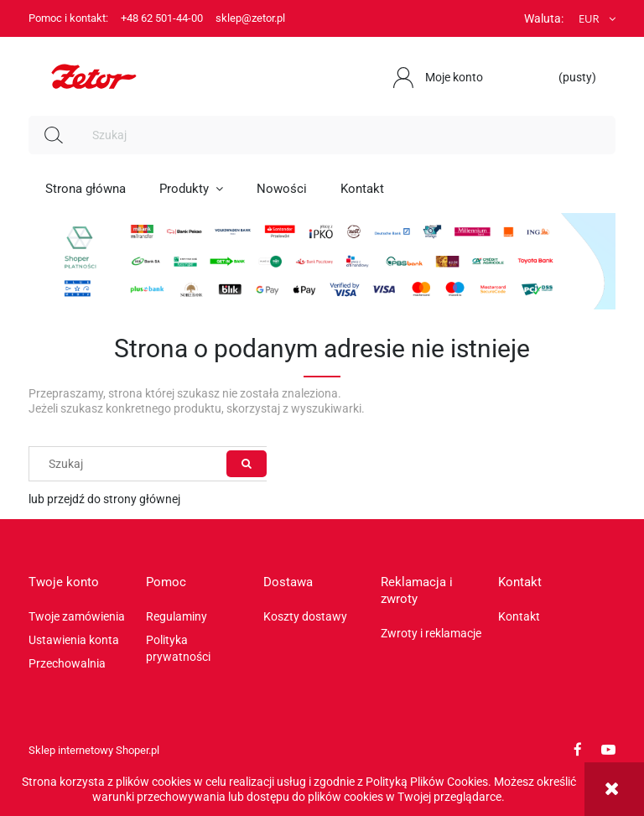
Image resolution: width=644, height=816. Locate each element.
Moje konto (454, 77)
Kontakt (519, 616)
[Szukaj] (54, 135)
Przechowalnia (67, 663)
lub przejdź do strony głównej (104, 499)
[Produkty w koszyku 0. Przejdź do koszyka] (569, 77)
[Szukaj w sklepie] (347, 135)
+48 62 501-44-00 (162, 18)
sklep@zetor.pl (250, 18)
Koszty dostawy (305, 616)
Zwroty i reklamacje (431, 633)
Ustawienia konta (74, 640)
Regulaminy (177, 616)
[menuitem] (86, 189)
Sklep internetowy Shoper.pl (94, 750)
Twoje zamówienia (77, 616)
